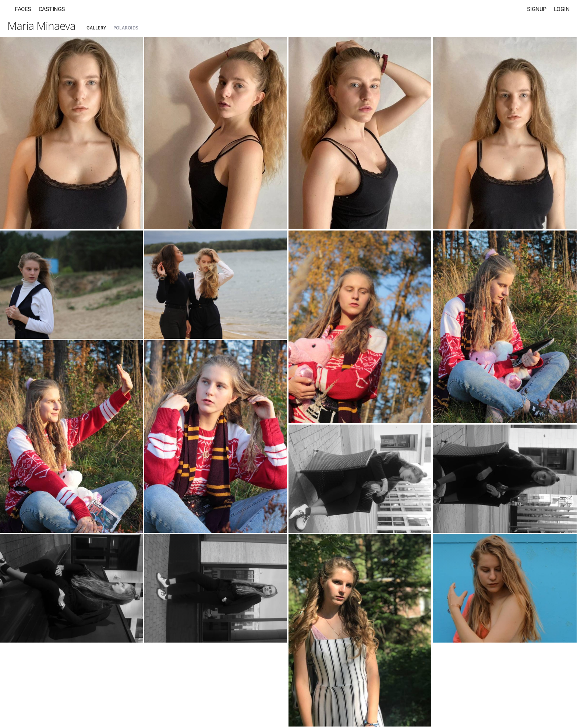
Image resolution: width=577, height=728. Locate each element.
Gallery (96, 28)
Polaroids (126, 28)
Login (562, 9)
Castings (52, 9)
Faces (23, 9)
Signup (537, 9)
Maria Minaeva (41, 26)
